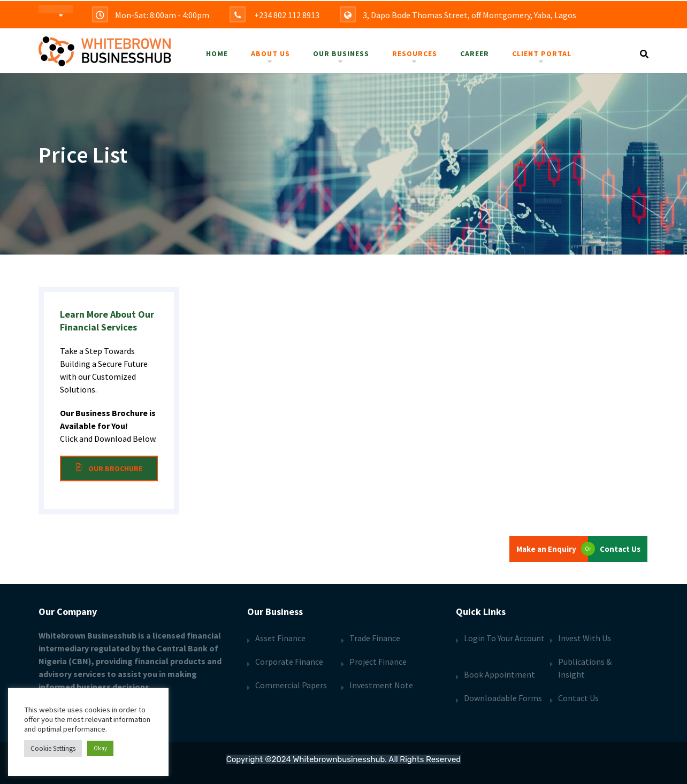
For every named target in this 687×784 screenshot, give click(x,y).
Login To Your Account (504, 638)
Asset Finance (280, 638)
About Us (270, 53)
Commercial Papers (291, 685)
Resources (415, 53)
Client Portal (542, 53)
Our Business (341, 53)
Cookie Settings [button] (53, 748)
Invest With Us (585, 638)
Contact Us (578, 698)
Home (217, 53)
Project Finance (378, 662)
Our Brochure (109, 468)
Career (475, 53)
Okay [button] (100, 748)
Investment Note (381, 685)
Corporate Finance (289, 662)
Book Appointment (499, 674)
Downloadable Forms (503, 698)
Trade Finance (375, 638)
